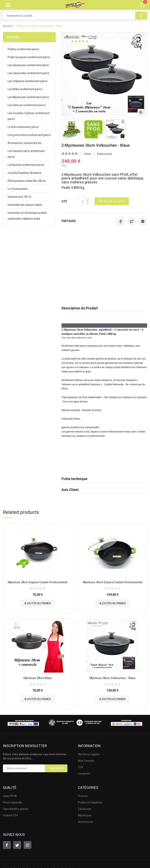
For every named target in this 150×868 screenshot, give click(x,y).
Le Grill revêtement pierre (23, 127)
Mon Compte (86, 758)
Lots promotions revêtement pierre (29, 135)
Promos (83, 794)
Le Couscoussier (18, 189)
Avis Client (70, 490)
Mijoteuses (85, 813)
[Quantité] (83, 201)
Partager (120, 221)
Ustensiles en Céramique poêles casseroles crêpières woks (27, 216)
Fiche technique (74, 479)
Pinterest (143, 221)
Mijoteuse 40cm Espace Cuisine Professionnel (113, 581)
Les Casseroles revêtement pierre (28, 73)
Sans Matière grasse (16, 807)
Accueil (13, 37)
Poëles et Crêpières (90, 800)
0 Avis (87, 154)
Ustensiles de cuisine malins (25, 205)
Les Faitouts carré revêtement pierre (26, 154)
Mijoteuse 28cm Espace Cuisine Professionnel (38, 581)
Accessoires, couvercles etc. (25, 143)
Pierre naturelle (12, 800)
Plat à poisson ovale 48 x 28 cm (27, 181)
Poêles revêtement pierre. (24, 49)
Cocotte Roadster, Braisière (24, 173)
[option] (71, 129)
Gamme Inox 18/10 (19, 197)
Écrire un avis (105, 154)
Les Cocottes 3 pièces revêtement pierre (29, 116)
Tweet (132, 221)
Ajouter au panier (38, 602)
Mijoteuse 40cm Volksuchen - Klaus (112, 675)
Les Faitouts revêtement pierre (27, 105)
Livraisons (84, 771)
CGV (81, 765)
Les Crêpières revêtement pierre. (28, 81)
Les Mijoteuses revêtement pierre (28, 97)
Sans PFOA (10, 794)
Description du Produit (80, 308)
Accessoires (85, 819)
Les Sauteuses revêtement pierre (28, 65)
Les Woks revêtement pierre (25, 89)
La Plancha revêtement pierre (26, 165)
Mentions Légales (89, 752)
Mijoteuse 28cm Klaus (38, 675)
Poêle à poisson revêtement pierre (29, 57)
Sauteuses (85, 807)
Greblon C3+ (10, 813)
